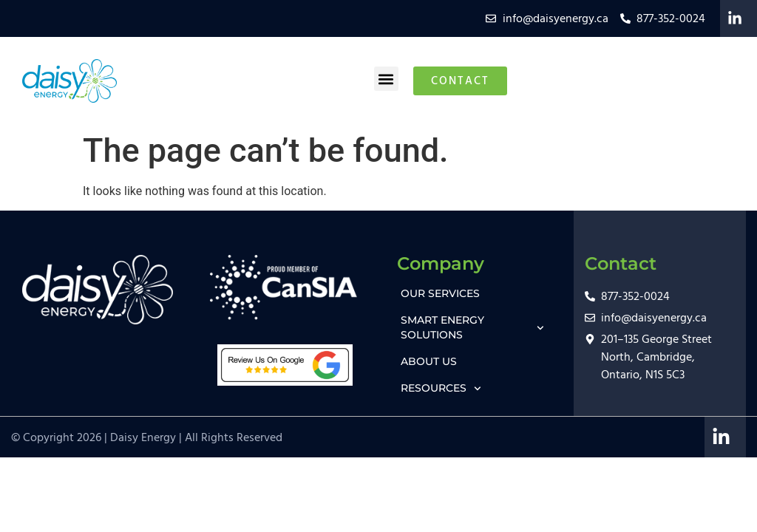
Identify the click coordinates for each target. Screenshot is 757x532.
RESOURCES (441, 389)
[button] (386, 79)
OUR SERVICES (440, 293)
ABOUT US (429, 361)
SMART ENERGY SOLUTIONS (472, 327)
